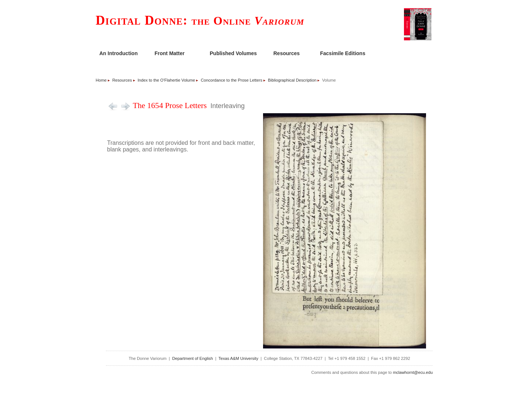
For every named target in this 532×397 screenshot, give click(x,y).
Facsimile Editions (343, 53)
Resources (287, 53)
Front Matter (170, 53)
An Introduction (118, 53)
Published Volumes (233, 53)
